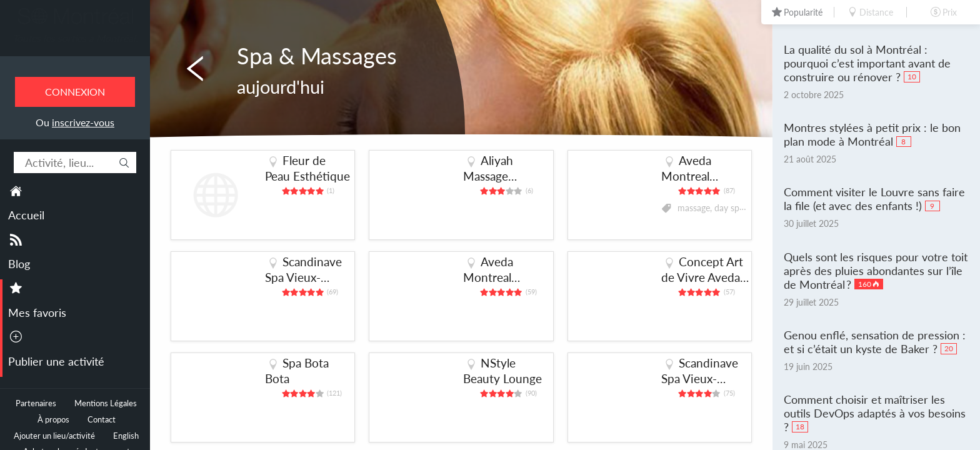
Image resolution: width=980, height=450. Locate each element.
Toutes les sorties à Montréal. (75, 38)
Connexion (75, 92)
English (126, 436)
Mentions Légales (106, 403)
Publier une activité (56, 361)
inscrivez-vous (83, 122)
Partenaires (36, 403)
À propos (53, 420)
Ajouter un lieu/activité (54, 436)
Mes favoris (37, 312)
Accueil (26, 215)
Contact (102, 420)
